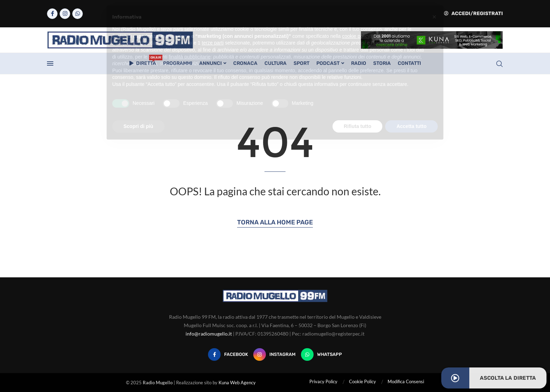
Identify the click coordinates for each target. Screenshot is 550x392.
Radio (359, 63)
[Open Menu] (50, 63)
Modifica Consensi (406, 381)
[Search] (499, 64)
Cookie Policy (363, 381)
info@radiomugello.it (209, 334)
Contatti (409, 63)
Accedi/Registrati (474, 13)
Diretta (143, 61)
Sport (301, 63)
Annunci (210, 63)
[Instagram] (65, 14)
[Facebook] (52, 14)
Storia (382, 63)
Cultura (276, 63)
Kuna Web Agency (237, 383)
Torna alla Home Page (275, 222)
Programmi (178, 63)
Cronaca (245, 63)
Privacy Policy (323, 381)
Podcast (328, 63)
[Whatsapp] (78, 14)
